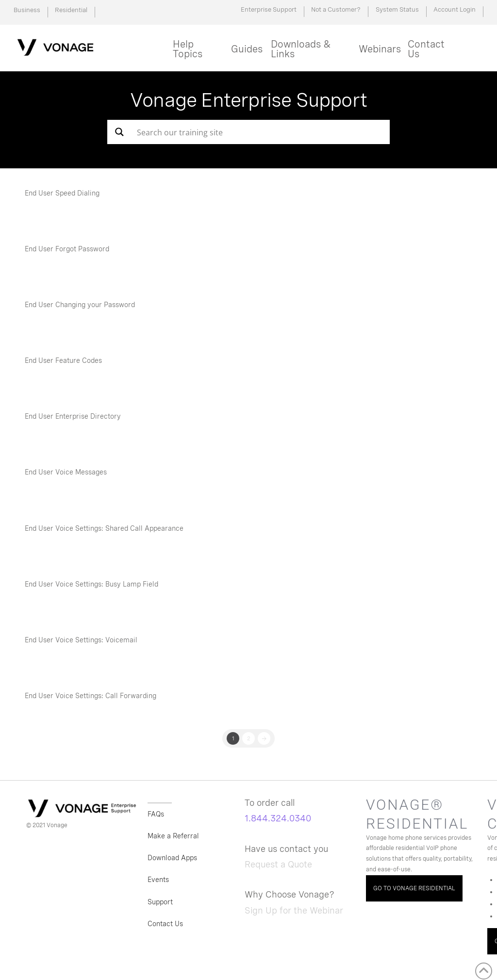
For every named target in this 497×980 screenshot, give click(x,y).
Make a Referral (173, 836)
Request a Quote (278, 864)
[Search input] (249, 132)
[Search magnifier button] (119, 132)
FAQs (156, 814)
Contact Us (165, 924)
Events (158, 880)
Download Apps (172, 858)
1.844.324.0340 (278, 818)
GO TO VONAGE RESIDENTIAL (414, 888)
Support (160, 902)
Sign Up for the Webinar (294, 910)
